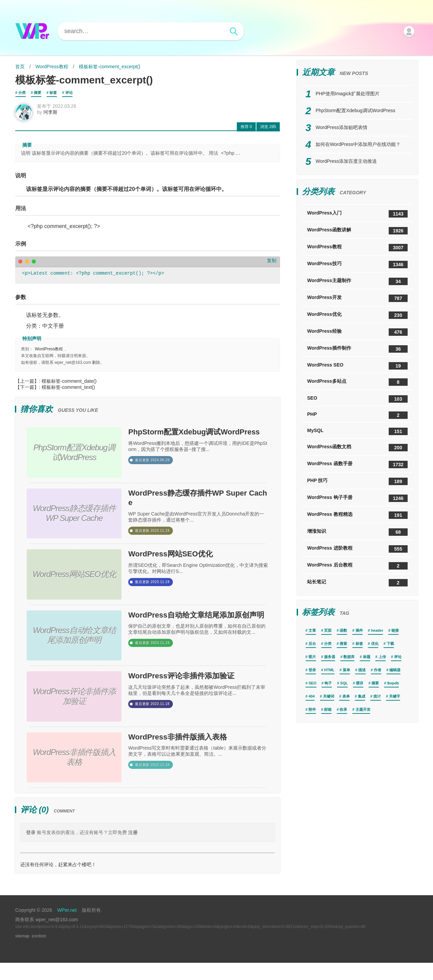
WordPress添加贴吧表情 (341, 127)
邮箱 (328, 709)
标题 (367, 657)
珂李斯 (54, 116)
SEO (357, 399)
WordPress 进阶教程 (357, 549)
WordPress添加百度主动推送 (346, 161)
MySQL (357, 431)
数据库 (349, 657)
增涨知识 (357, 532)
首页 (20, 67)
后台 (312, 644)
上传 (382, 657)
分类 (22, 93)
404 (312, 696)
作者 (378, 670)
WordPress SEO (357, 366)
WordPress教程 (52, 67)
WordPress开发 (357, 298)
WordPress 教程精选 (357, 515)
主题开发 (363, 709)
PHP (357, 415)
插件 (359, 630)
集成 (362, 696)
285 (268, 131)
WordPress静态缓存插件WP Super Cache (198, 509)
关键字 (395, 696)
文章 (312, 630)
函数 (343, 630)
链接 (395, 630)
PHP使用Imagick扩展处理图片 (348, 94)
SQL (344, 683)
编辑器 (395, 670)
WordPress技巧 (357, 265)
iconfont (39, 953)
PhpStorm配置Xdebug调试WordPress (196, 445)
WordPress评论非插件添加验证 (196, 698)
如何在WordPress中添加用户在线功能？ (358, 144)
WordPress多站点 (357, 382)
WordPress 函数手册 (357, 464)
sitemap (22, 953)
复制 (272, 265)
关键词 (329, 696)
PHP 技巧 (357, 481)
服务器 (330, 657)
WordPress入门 (357, 214)
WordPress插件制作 (357, 349)
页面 (328, 630)
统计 (377, 696)
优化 (375, 644)
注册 (133, 850)
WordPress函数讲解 (357, 231)
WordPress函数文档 (357, 448)
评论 (69, 93)
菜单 (346, 670)
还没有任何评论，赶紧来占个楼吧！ (58, 882)
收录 (343, 709)
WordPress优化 (357, 315)
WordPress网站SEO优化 (186, 566)
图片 (312, 657)
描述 (362, 670)
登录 (31, 850)
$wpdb (393, 683)
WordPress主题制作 (357, 281)
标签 (53, 93)
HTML (329, 670)
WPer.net (67, 927)
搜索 (343, 644)
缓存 (360, 683)
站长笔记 (357, 583)
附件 (312, 709)
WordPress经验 (357, 332)
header (377, 630)
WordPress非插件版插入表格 (196, 756)
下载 (390, 644)
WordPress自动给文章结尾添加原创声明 (196, 634)
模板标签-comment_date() (69, 385)
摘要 (38, 93)
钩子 (328, 683)
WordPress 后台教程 (357, 566)
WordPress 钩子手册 (357, 498)
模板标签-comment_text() (68, 391)
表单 (346, 696)
